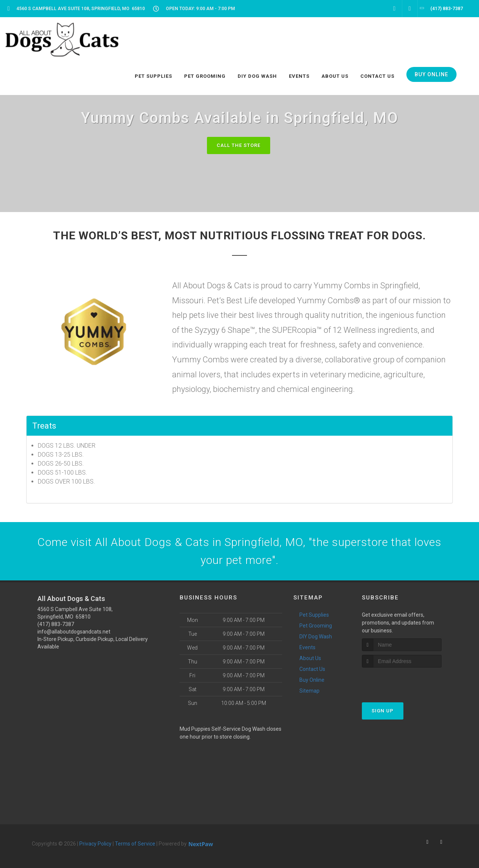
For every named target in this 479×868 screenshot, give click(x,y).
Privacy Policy (95, 844)
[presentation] (402, 682)
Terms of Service (135, 844)
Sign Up (383, 711)
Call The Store (239, 145)
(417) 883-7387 (56, 624)
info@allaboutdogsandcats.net (74, 632)
